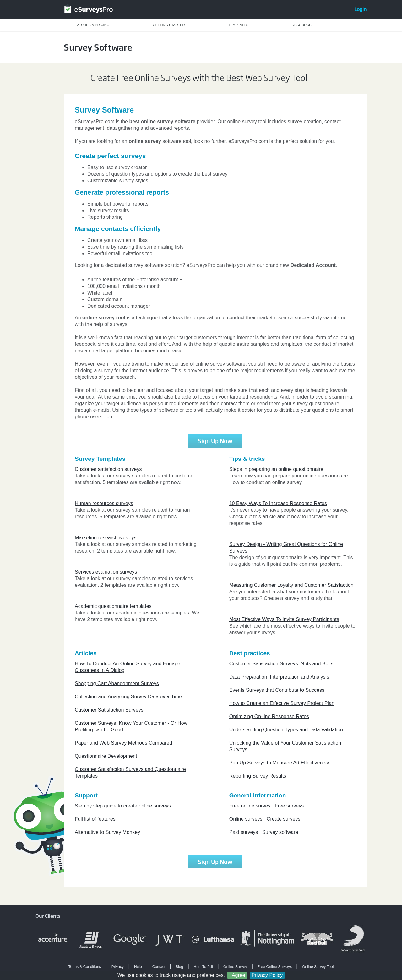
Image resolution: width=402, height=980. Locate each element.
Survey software (280, 832)
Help (138, 967)
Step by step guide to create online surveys (123, 806)
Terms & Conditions (85, 967)
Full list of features (95, 819)
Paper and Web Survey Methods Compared (123, 743)
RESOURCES (303, 25)
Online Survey (235, 967)
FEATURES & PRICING (91, 25)
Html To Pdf (203, 967)
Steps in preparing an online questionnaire (276, 469)
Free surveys (289, 806)
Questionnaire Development (106, 756)
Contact (159, 967)
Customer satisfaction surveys (108, 469)
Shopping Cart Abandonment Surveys (117, 683)
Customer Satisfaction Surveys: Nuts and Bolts (281, 664)
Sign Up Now (215, 441)
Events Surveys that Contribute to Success (277, 690)
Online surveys (246, 819)
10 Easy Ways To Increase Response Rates (278, 503)
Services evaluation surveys (106, 572)
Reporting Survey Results (258, 776)
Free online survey (250, 806)
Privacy (118, 967)
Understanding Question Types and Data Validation (286, 730)
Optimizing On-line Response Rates (269, 716)
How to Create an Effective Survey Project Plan (282, 703)
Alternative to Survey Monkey (107, 832)
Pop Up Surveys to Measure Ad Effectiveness (280, 763)
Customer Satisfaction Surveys (109, 710)
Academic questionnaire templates (113, 606)
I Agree (237, 975)
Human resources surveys (104, 503)
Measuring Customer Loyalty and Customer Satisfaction (291, 585)
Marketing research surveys (106, 538)
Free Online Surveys (275, 967)
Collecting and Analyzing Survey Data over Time (128, 697)
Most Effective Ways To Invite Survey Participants (284, 619)
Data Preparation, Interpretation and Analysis (279, 677)
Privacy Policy (267, 975)
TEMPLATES (238, 25)
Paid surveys (244, 832)
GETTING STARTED (169, 25)
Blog (179, 967)
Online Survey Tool (318, 967)
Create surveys (284, 819)
